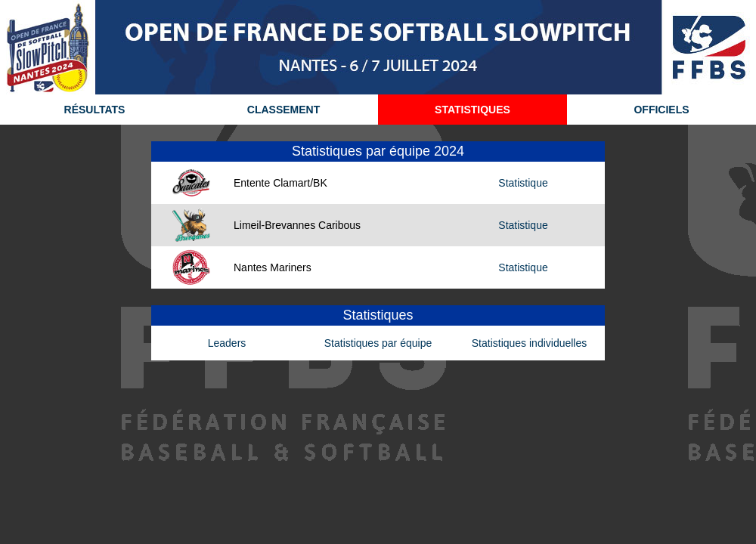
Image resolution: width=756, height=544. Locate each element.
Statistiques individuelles (530, 343)
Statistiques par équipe (378, 343)
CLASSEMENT (283, 110)
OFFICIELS (661, 110)
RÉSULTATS (95, 110)
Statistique (523, 183)
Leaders (227, 343)
